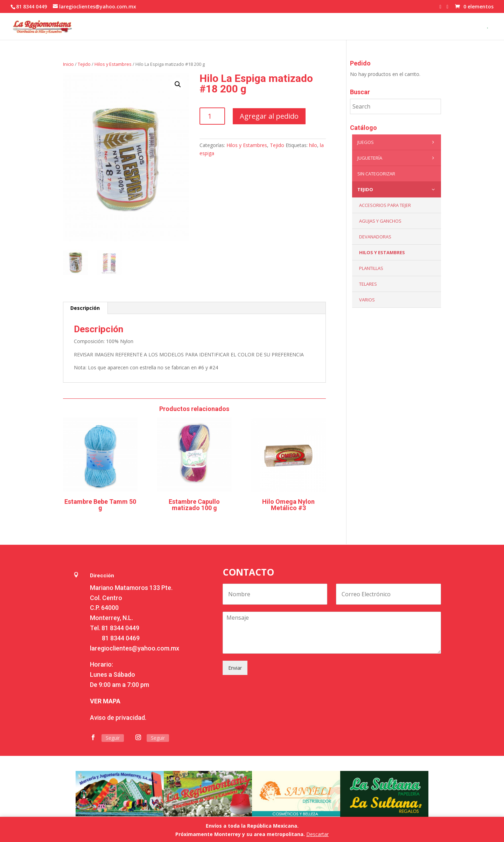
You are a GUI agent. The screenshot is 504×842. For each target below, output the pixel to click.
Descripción (85, 308)
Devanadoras (375, 237)
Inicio (68, 64)
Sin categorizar (376, 174)
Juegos (397, 142)
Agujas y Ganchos (380, 221)
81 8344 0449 (120, 628)
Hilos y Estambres (113, 64)
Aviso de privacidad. (118, 718)
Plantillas (371, 268)
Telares (368, 284)
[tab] (85, 308)
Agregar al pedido (269, 116)
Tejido (84, 64)
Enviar (235, 668)
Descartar (317, 834)
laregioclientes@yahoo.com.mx (135, 648)
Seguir (113, 738)
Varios (367, 300)
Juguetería (397, 158)
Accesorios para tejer (385, 205)
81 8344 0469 (121, 638)
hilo (313, 145)
